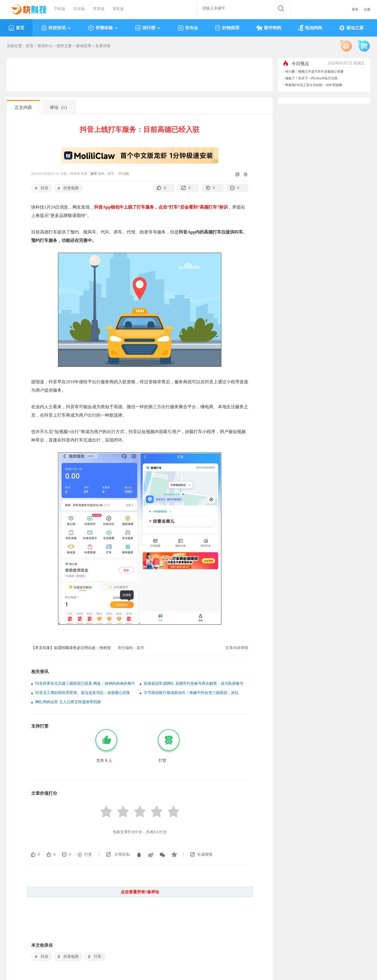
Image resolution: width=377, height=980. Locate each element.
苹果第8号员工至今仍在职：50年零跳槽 (314, 85)
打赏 (88, 854)
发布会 (188, 28)
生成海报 (205, 854)
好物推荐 (227, 28)
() (127, 174)
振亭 (94, 174)
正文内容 (23, 107)
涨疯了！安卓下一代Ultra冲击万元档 (311, 78)
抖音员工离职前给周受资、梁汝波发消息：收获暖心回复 (83, 693)
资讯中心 (45, 46)
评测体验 (103, 28)
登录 (355, 9)
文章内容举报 (237, 648)
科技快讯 (56, 28)
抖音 (41, 188)
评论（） (60, 107)
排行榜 (148, 28)
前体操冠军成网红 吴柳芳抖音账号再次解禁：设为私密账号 (194, 684)
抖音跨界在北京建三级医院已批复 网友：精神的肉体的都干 (85, 684)
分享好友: (123, 854)
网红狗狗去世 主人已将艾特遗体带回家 (68, 702)
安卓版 (79, 9)
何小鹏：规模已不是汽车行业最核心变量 (314, 72)
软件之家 (64, 46)
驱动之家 (351, 28)
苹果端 (99, 9)
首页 (16, 28)
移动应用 (84, 46)
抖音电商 (67, 188)
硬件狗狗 (269, 28)
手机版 (60, 9)
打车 (94, 957)
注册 (367, 9)
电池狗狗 (310, 28)
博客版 (118, 9)
